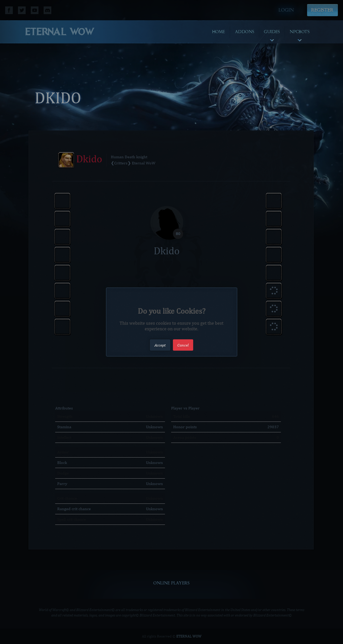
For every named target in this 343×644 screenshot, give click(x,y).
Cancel (183, 345)
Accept (160, 345)
